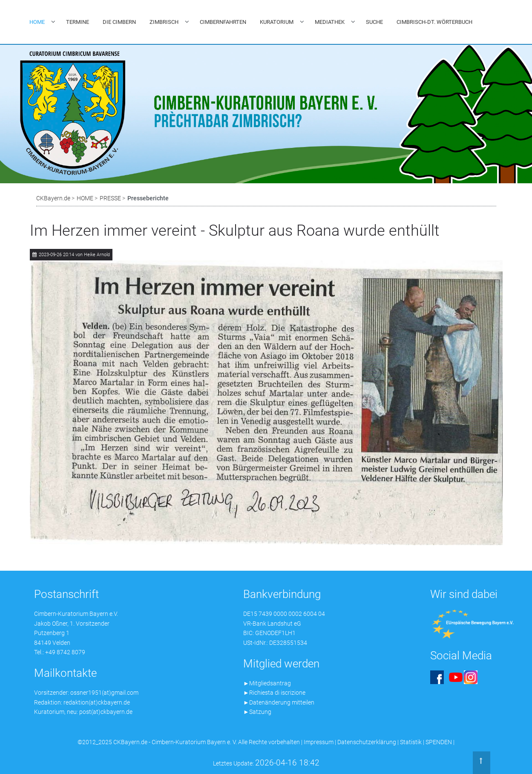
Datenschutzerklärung (367, 742)
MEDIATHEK (330, 22)
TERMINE (78, 22)
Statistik (411, 742)
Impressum (319, 742)
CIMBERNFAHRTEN (223, 22)
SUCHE (374, 22)
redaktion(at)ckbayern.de (97, 702)
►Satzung (257, 712)
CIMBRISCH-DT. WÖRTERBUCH (434, 22)
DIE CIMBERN (119, 22)
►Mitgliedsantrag (267, 683)
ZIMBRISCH (164, 22)
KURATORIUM (277, 22)
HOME (37, 22)
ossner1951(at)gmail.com (104, 693)
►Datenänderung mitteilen (279, 702)
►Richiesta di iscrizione (274, 693)
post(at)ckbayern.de (106, 712)
